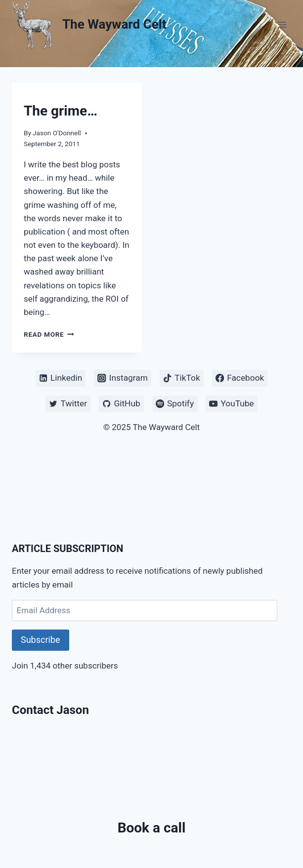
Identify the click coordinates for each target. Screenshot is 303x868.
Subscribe (41, 640)
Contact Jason (50, 710)
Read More (49, 334)
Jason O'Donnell (57, 133)
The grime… (61, 111)
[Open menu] (282, 24)
